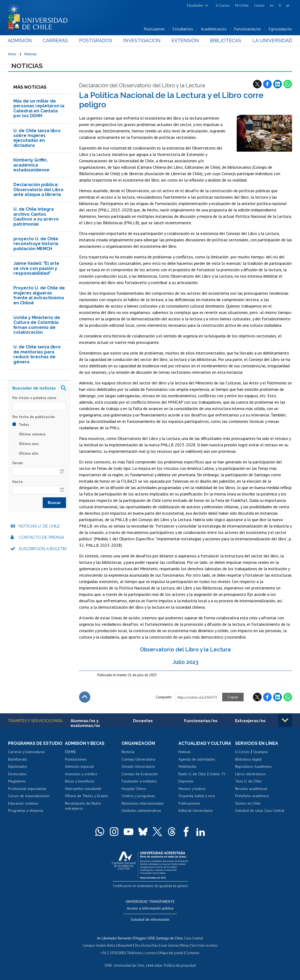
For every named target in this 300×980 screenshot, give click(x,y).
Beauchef (125, 945)
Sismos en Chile (248, 803)
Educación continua (23, 803)
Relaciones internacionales (143, 803)
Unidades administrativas (141, 810)
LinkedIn (278, 84)
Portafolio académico (252, 796)
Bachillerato (17, 759)
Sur (194, 945)
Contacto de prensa (41, 537)
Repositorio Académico (253, 766)
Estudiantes (183, 29)
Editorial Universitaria (195, 810)
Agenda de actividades (197, 759)
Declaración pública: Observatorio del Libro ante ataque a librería (38, 190)
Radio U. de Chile (192, 774)
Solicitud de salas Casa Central (260, 810)
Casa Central (193, 938)
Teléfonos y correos (142, 953)
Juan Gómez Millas (175, 945)
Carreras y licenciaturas (26, 752)
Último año (25, 453)
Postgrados (96, 40)
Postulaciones (76, 759)
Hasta (17, 482)
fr (280, 5)
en (272, 5)
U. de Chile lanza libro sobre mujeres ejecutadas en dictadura (37, 138)
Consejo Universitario (139, 759)
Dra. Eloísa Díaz (146, 945)
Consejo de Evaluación (140, 774)
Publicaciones (189, 803)
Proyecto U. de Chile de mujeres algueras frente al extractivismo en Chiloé (39, 295)
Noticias (30, 54)
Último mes (26, 444)
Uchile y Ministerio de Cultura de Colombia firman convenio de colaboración (37, 325)
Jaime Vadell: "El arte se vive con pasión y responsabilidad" (36, 268)
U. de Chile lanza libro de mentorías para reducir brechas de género (37, 354)
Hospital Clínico (134, 789)
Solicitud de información (150, 919)
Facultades (195, 5)
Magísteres (17, 781)
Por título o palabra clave (34, 398)
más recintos (208, 945)
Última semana (29, 434)
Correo (259, 5)
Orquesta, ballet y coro (197, 796)
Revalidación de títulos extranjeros (83, 806)
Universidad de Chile (129, 965)
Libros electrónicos (250, 774)
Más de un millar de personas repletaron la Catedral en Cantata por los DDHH (39, 108)
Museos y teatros (192, 789)
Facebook (267, 84)
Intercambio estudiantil (83, 789)
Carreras (56, 40)
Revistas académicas (251, 789)
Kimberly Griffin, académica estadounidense (31, 165)
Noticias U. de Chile (39, 526)
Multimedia (187, 766)
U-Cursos (223, 5)
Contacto (193, 953)
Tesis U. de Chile (248, 781)
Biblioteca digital (248, 759)
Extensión (185, 40)
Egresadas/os (280, 29)
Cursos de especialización (29, 796)
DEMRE (71, 752)
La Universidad (272, 40)
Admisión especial (79, 766)
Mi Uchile (242, 5)
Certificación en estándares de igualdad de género (151, 886)
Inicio (12, 54)
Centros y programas (138, 796)
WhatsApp (288, 84)
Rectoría (128, 752)
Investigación (142, 40)
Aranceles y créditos (81, 774)
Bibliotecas (226, 40)
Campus (89, 945)
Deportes (186, 781)
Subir (85, 697)
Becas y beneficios (80, 781)
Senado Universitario (138, 766)
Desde (18, 463)
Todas (21, 424)
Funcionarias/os (248, 29)
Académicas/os (214, 29)
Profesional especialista (27, 789)
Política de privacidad (180, 965)
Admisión (20, 40)
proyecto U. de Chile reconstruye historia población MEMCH (36, 244)
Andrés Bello (106, 945)
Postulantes (154, 29)
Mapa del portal (171, 953)
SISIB (108, 965)
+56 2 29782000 (112, 953)
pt (288, 5)
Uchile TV (218, 774)
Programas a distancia (26, 810)
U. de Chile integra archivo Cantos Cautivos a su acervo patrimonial (36, 217)
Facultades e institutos (139, 781)
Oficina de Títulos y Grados (87, 796)
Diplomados (18, 766)
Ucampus (261, 752)
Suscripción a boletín (43, 549)
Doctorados (17, 774)
